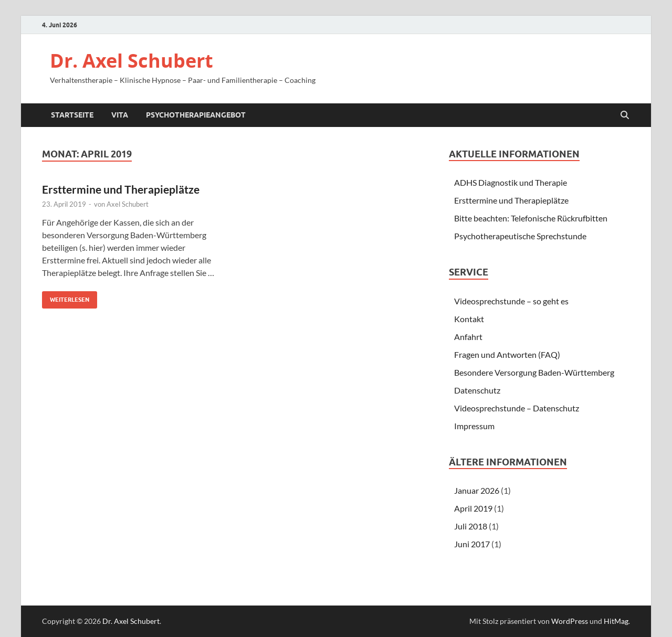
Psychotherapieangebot (196, 115)
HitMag (616, 621)
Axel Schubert (128, 204)
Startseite (72, 115)
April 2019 (473, 508)
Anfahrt (468, 337)
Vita (120, 115)
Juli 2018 (471, 526)
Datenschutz (477, 390)
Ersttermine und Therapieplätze (121, 189)
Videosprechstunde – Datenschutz (517, 408)
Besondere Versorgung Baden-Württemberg (534, 372)
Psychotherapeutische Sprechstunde (520, 236)
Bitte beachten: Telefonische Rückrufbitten (531, 218)
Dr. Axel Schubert (132, 61)
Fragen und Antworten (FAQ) (507, 354)
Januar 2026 (477, 490)
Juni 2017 (472, 544)
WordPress (570, 621)
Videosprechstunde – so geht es (511, 301)
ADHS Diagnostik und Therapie (511, 182)
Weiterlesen (66, 297)
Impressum (474, 426)
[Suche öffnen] (625, 115)
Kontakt (469, 319)
